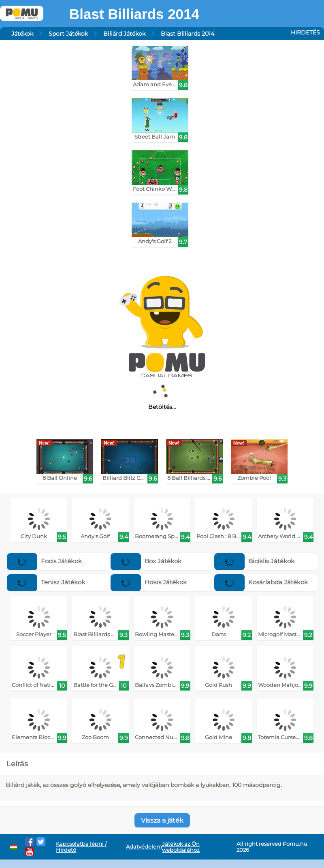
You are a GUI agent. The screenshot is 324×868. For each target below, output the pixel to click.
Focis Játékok (44, 561)
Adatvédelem (144, 847)
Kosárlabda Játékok (261, 582)
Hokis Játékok (149, 582)
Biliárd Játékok (124, 34)
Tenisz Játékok (46, 582)
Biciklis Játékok (254, 561)
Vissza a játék (162, 820)
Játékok (22, 34)
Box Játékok (146, 561)
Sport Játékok (68, 34)
